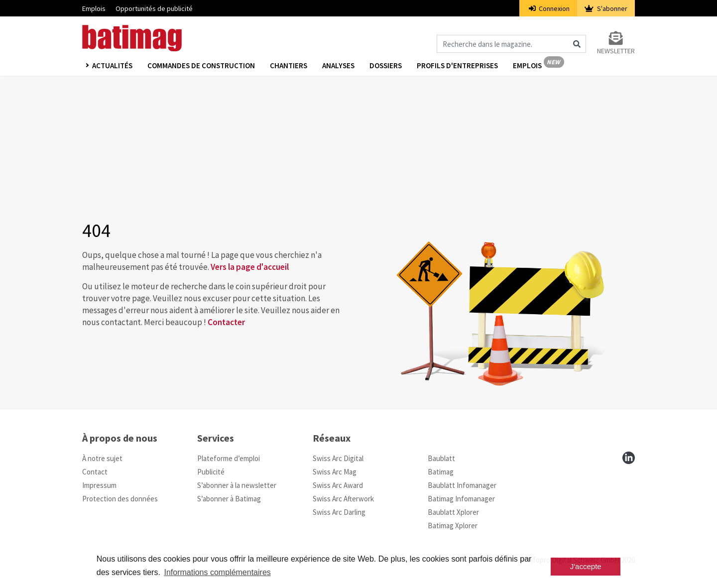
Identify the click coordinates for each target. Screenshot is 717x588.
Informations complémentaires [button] (217, 572)
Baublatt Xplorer (453, 512)
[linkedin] (629, 458)
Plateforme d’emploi (229, 458)
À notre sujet (102, 458)
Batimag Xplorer (453, 526)
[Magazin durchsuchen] (511, 44)
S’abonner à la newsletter (237, 485)
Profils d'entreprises (457, 65)
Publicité (211, 472)
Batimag (441, 472)
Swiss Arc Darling (339, 512)
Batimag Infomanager (461, 499)
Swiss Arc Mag (335, 472)
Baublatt (441, 458)
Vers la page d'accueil (250, 267)
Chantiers (289, 65)
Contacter (226, 322)
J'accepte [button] (586, 566)
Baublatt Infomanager (462, 485)
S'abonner (606, 8)
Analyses (338, 65)
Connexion (549, 8)
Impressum (99, 485)
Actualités (112, 65)
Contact (95, 472)
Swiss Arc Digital (338, 458)
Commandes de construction (201, 65)
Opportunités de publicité (154, 8)
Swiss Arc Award (338, 485)
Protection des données (120, 499)
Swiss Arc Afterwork (343, 499)
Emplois (94, 8)
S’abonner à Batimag (229, 499)
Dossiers (386, 65)
